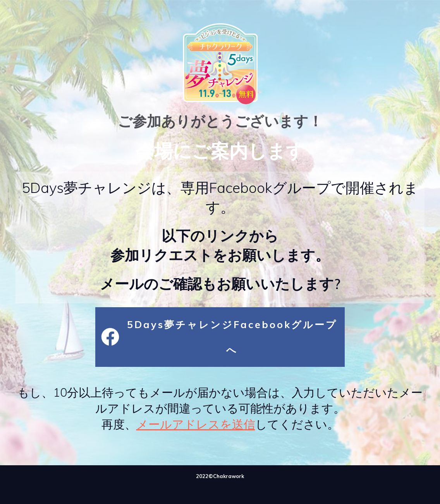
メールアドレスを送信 (196, 424)
